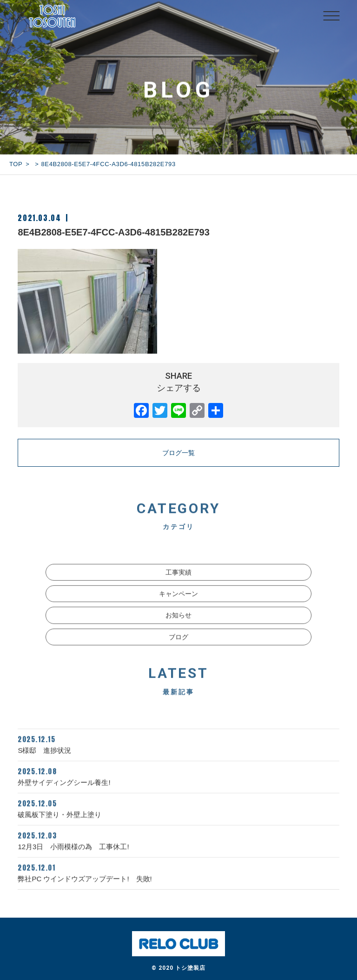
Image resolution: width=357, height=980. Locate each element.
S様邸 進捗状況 (178, 756)
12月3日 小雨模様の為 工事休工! (178, 852)
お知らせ (178, 627)
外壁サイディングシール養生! (178, 788)
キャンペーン (178, 606)
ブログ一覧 (178, 453)
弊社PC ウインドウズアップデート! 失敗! (178, 884)
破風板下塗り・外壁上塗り (178, 820)
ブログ (178, 649)
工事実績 (178, 584)
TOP (16, 164)
